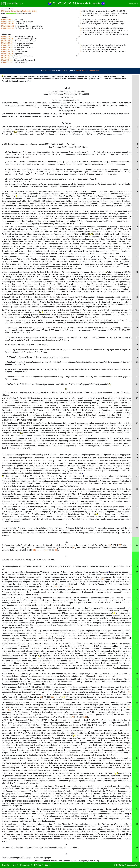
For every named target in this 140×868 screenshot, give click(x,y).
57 (137, 858)
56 (137, 848)
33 (137, 489)
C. (67, 556)
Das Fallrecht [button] (11, 3)
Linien (19, 11)
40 (137, 590)
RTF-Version (6, 11)
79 (41, 697)
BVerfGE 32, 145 (7, 52)
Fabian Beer (81, 71)
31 (137, 461)
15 (137, 320)
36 (137, 545)
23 (137, 377)
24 (137, 384)
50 (137, 731)
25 (137, 392)
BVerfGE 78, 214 (7, 41)
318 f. (70, 587)
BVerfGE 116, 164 (8, 28)
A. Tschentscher (93, 71)
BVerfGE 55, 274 (7, 43)
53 (137, 786)
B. (67, 542)
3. (81, 15)
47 (137, 687)
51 (137, 758)
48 (137, 702)
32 (137, 476)
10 (137, 227)
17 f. (72, 717)
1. (81, 11)
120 (10, 710)
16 (137, 328)
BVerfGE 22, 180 (7, 54)
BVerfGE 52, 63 (7, 45)
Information (133, 3)
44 (137, 644)
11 (137, 257)
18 (137, 345)
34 (137, 507)
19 (137, 350)
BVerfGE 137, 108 (8, 24)
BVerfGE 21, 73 (7, 56)
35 (137, 528)
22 (137, 369)
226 (52, 697)
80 (74, 548)
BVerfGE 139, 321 (8, 22)
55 (137, 824)
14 (137, 310)
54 (137, 809)
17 (137, 337)
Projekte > (7, 865)
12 (137, 272)
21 (137, 362)
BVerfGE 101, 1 (7, 37)
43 (137, 631)
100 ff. (48, 865)
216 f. (85, 717)
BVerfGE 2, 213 (7, 62)
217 (34, 550)
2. (81, 13)
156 (129, 707)
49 (137, 720)
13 (137, 297)
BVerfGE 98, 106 (7, 39)
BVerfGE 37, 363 (7, 49)
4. (81, 35)
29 (137, 455)
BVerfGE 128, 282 (8, 26)
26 (137, 398)
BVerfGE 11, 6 (6, 58)
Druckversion (27, 11)
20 (137, 357)
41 (137, 598)
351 (46, 550)
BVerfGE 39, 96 (7, 47)
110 (110, 545)
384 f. (57, 587)
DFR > (16, 865)
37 (137, 560)
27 (137, 423)
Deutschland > (26, 865)
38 (137, 566)
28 (137, 438)
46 (137, 679)
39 (137, 572)
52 (137, 773)
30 (137, 458)
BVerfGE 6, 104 (7, 60)
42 (137, 608)
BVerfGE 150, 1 (7, 20)
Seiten (13, 11)
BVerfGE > (39, 865)
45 (137, 674)
